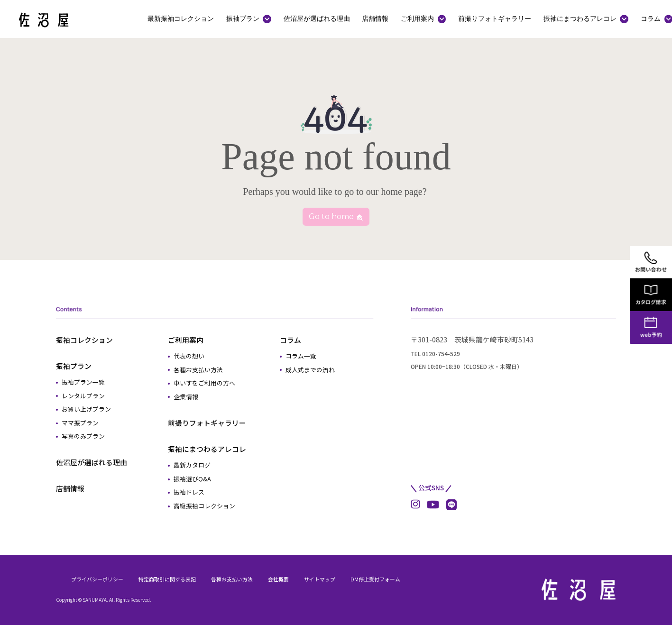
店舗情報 (375, 19)
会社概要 (278, 579)
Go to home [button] (336, 216)
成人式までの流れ (310, 370)
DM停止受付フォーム (375, 579)
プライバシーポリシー (97, 579)
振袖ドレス (189, 492)
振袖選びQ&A (192, 479)
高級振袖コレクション (204, 506)
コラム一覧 (301, 356)
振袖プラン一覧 (83, 382)
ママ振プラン (80, 423)
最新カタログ (192, 465)
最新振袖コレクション (181, 19)
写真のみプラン (83, 436)
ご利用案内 (417, 19)
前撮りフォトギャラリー (495, 19)
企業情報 (186, 397)
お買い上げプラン (86, 409)
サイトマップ (320, 579)
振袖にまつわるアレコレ (580, 19)
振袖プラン (243, 19)
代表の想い (189, 356)
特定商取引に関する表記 (167, 579)
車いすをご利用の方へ (204, 383)
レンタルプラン (83, 396)
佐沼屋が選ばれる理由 (317, 19)
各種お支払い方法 (198, 370)
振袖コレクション (84, 340)
